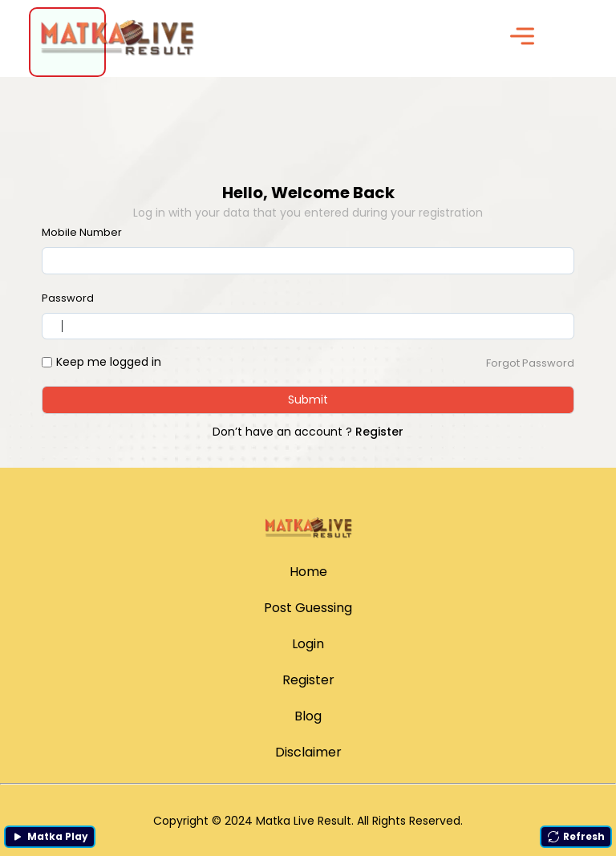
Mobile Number (82, 232)
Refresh (576, 836)
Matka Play (50, 836)
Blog (308, 716)
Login (308, 644)
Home (308, 572)
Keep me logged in (109, 362)
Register (379, 432)
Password (68, 298)
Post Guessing (308, 608)
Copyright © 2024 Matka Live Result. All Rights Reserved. (308, 821)
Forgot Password (530, 363)
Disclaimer (308, 752)
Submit (308, 400)
